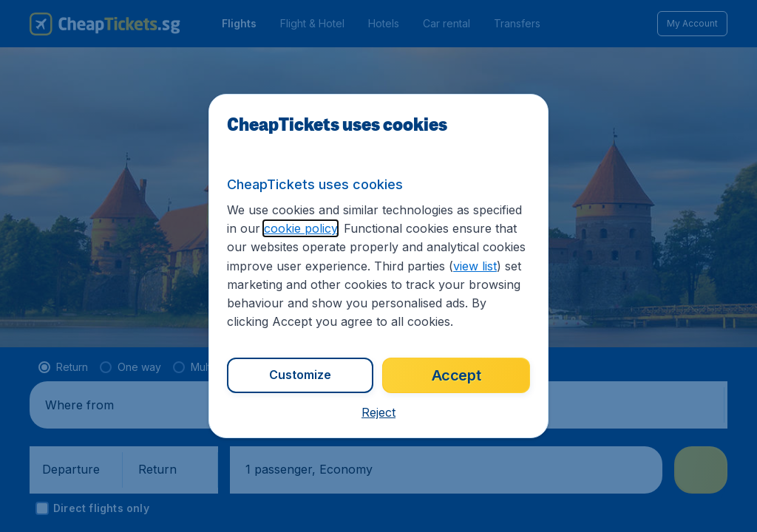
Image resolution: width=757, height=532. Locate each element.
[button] (378, 412)
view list (475, 266)
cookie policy (301, 228)
